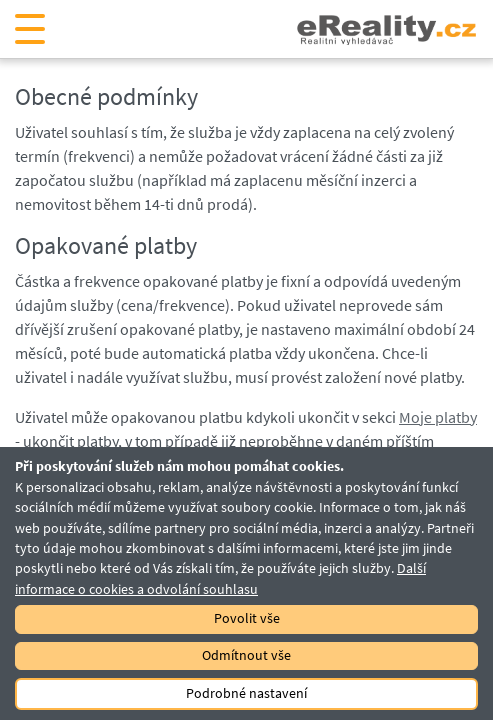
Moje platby (438, 417)
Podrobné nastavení (246, 693)
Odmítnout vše (246, 655)
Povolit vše (247, 618)
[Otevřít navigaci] (30, 29)
